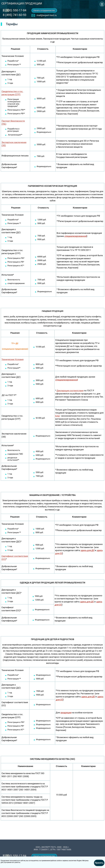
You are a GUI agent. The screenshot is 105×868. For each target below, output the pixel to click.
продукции (66, 713)
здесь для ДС (87, 550)
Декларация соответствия (70, 391)
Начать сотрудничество (44, 10)
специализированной (75, 236)
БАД (57, 416)
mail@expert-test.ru (47, 15)
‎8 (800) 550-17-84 (15, 10)
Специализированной (66, 380)
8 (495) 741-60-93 (15, 15)
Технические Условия (13, 359)
